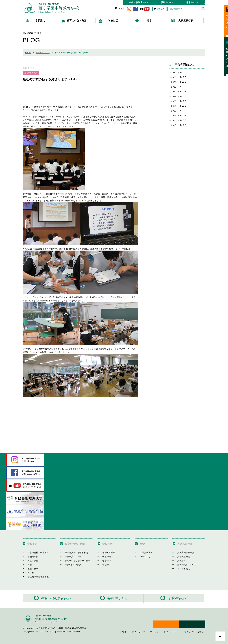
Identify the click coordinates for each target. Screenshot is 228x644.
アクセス (161, 9)
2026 (174, 71)
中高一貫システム (71, 555)
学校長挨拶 (30, 555)
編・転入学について (184, 563)
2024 (174, 80)
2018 (174, 109)
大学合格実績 (144, 551)
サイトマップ (138, 626)
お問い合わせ (224, 50)
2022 (174, 90)
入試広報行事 (187, 542)
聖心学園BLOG (182, 63)
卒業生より (143, 555)
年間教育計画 (106, 551)
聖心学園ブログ (176, 9)
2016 (174, 119)
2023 (174, 85)
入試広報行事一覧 (183, 551)
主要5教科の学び (70, 563)
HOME (121, 9)
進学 (143, 542)
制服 (27, 563)
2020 (174, 100)
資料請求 (224, 20)
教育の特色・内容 (77, 542)
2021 (174, 95)
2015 (174, 124)
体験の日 (104, 555)
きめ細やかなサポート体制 (75, 559)
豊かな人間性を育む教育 (74, 551)
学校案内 (34, 542)
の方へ (139, 2)
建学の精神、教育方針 (36, 551)
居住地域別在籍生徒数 (36, 575)
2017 (174, 114)
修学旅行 (104, 559)
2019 (174, 104)
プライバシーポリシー (195, 626)
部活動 (103, 563)
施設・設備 (30, 559)
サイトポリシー (171, 626)
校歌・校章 (30, 567)
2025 (174, 76)
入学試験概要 (181, 555)
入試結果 (179, 559)
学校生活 (109, 542)
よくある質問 (181, 567)
